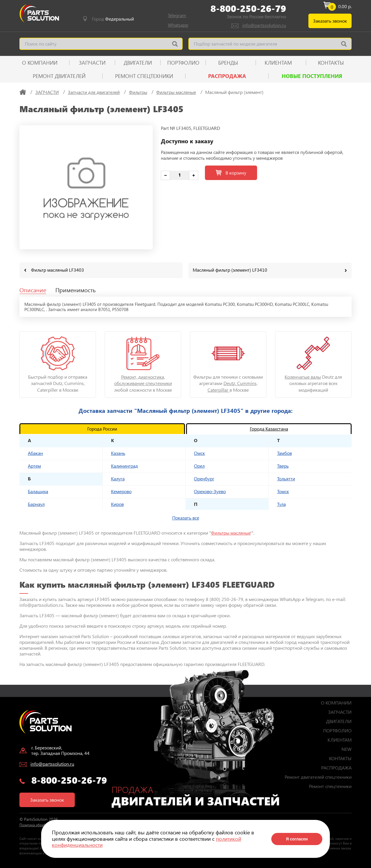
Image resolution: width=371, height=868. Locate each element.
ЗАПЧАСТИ (92, 63)
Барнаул (36, 504)
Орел (199, 465)
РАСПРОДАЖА (227, 76)
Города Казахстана (269, 428)
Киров (117, 504)
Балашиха (38, 491)
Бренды (228, 63)
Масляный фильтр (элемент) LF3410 (230, 270)
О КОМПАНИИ (40, 63)
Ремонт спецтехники (144, 76)
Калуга (118, 478)
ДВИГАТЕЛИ (138, 63)
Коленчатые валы (303, 376)
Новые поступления (312, 76)
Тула (281, 504)
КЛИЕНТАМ (278, 63)
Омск (199, 453)
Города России (102, 428)
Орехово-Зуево (210, 491)
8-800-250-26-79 (248, 8)
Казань (118, 453)
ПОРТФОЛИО (183, 63)
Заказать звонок (330, 21)
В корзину (231, 173)
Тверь (283, 465)
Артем (34, 465)
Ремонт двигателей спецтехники (318, 777)
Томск (283, 491)
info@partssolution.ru (264, 25)
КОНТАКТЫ (331, 63)
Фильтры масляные (231, 532)
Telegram (177, 15)
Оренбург (204, 478)
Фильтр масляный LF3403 (58, 270)
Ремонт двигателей (59, 76)
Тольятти (286, 478)
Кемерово (121, 491)
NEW (347, 749)
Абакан (35, 453)
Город (113, 19)
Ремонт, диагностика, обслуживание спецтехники (143, 380)
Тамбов (284, 453)
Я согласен (297, 839)
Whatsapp (178, 25)
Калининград (124, 465)
